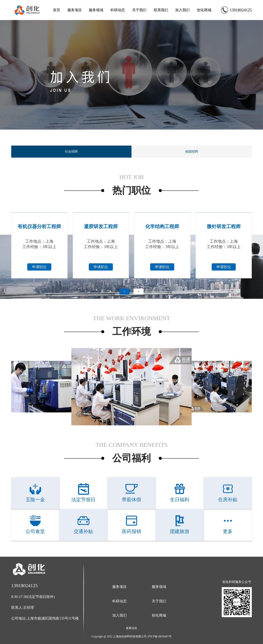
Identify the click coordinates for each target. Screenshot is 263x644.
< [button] (124, 291)
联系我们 (161, 10)
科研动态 (118, 10)
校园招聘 (192, 151)
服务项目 (75, 10)
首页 (57, 10)
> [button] (138, 291)
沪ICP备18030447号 (160, 636)
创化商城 (204, 10)
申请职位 (39, 267)
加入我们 (182, 10)
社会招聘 (71, 151)
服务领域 (96, 10)
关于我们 (139, 10)
